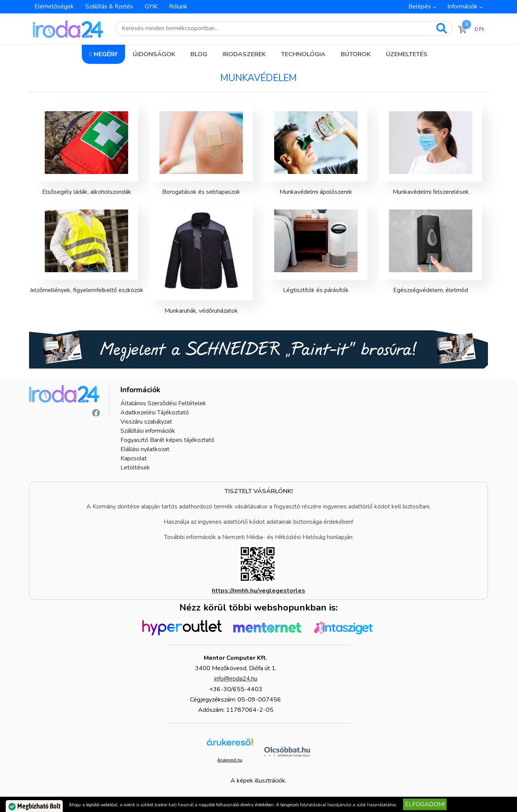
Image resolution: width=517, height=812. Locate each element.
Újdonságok (154, 54)
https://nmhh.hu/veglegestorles (258, 591)
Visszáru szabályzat (146, 422)
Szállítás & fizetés (109, 6)
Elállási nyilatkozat (145, 449)
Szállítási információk (148, 431)
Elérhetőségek (54, 6)
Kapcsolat (134, 458)
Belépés (420, 6)
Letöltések (135, 468)
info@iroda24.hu (236, 679)
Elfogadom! (425, 804)
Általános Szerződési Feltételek (163, 403)
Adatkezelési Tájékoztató (155, 412)
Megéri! (106, 54)
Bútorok (356, 54)
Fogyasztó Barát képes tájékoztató (167, 440)
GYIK (151, 6)
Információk (463, 6)
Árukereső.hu (230, 760)
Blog (199, 54)
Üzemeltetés (407, 54)
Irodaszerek (244, 54)
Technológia (303, 54)
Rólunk (178, 6)
